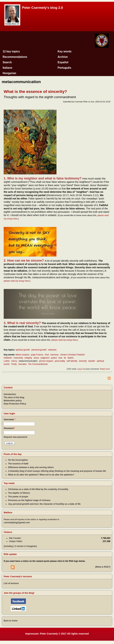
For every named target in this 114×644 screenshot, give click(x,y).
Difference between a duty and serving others (31, 467)
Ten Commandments (38, 364)
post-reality (60, 361)
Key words (65, 51)
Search (7, 62)
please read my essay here (16, 281)
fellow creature (23, 355)
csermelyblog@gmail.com (17, 523)
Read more (105, 369)
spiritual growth (23, 350)
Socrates (22, 364)
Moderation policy (13, 401)
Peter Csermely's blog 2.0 (42, 8)
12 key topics (11, 51)
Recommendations (15, 57)
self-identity (72, 361)
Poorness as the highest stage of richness (29, 500)
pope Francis (37, 355)
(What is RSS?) (103, 567)
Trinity (14, 364)
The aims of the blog (14, 397)
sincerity (83, 361)
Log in (80, 369)
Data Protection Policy (15, 404)
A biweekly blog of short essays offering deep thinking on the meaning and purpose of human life (57, 471)
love (61, 358)
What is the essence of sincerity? (35, 91)
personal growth (39, 350)
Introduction (10, 394)
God (47, 355)
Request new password (15, 437)
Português (64, 68)
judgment (45, 358)
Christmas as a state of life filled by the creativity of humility (38, 489)
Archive (63, 57)
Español (63, 62)
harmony (54, 355)
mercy (14, 361)
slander (92, 361)
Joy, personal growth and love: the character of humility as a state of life (44, 504)
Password (9, 428)
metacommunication (28, 361)
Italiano (7, 68)
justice (54, 358)
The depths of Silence (19, 493)
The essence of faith (18, 464)
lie (65, 358)
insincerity (18, 358)
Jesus (36, 358)
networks (52, 350)
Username (9, 420)
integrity (28, 358)
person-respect (46, 361)
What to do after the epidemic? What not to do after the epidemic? (41, 475)
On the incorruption (18, 460)
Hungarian (9, 73)
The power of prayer (18, 497)
